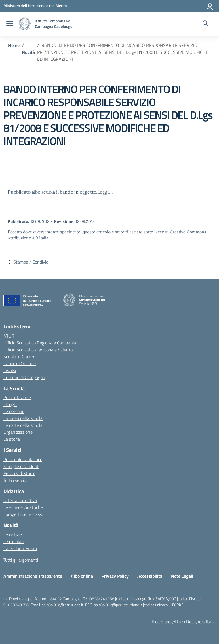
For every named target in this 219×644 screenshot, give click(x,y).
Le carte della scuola (23, 425)
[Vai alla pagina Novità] (28, 52)
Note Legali (182, 576)
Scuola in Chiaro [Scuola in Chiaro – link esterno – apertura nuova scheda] (19, 357)
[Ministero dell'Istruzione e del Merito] (35, 6)
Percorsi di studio (19, 473)
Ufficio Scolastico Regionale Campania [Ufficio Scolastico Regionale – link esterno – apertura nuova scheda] (40, 343)
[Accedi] (210, 6)
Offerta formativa (20, 500)
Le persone (14, 411)
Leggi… (105, 192)
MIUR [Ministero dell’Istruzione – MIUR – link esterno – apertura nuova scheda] (9, 336)
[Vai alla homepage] (25, 24)
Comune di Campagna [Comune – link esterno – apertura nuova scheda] (24, 377)
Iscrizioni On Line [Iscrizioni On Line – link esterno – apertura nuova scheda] (20, 363)
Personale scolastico (23, 459)
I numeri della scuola (23, 418)
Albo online (82, 576)
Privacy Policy (115, 576)
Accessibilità (150, 576)
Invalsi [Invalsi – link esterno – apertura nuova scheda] (10, 370)
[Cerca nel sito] (205, 24)
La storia (12, 439)
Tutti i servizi (15, 480)
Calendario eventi (20, 548)
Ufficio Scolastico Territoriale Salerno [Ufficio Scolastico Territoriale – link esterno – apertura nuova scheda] (38, 350)
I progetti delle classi (23, 514)
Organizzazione (18, 432)
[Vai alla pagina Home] (14, 45)
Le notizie (13, 535)
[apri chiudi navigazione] (10, 24)
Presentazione (17, 397)
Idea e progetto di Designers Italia (184, 622)
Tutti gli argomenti (21, 560)
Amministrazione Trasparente (33, 576)
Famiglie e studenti (21, 466)
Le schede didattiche (23, 507)
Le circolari (14, 541)
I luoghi (10, 404)
